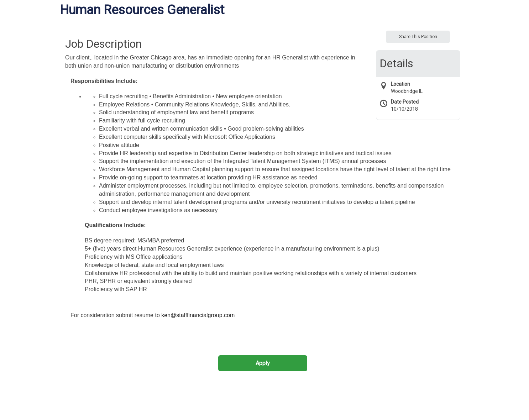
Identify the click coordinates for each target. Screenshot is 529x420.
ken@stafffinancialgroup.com (198, 315)
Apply (263, 363)
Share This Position (418, 37)
